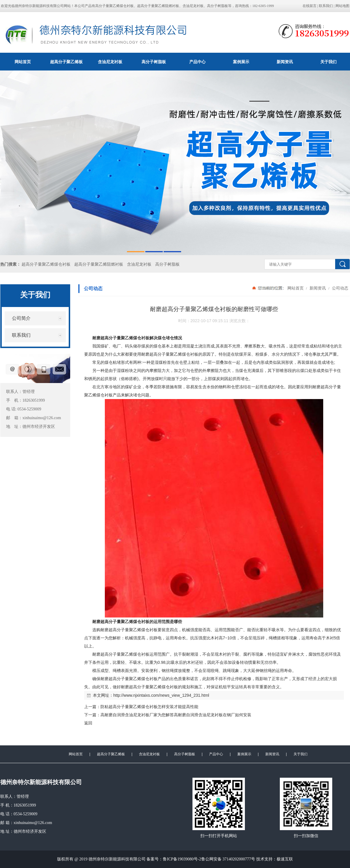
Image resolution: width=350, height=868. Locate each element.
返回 (88, 723)
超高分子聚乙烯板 (66, 62)
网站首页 (23, 62)
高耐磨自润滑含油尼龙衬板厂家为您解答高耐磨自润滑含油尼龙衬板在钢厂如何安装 (176, 715)
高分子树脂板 (154, 62)
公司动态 (340, 288)
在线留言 (310, 6)
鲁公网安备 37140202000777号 (228, 859)
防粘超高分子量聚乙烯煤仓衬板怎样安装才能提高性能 (149, 707)
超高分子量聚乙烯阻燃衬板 (99, 264)
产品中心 (197, 62)
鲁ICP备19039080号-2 (182, 859)
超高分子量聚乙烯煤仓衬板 (46, 264)
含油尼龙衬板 (110, 62)
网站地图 (342, 6)
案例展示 (241, 62)
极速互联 (285, 859)
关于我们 (300, 754)
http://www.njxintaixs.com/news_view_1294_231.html (161, 695)
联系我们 (326, 6)
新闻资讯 (285, 62)
